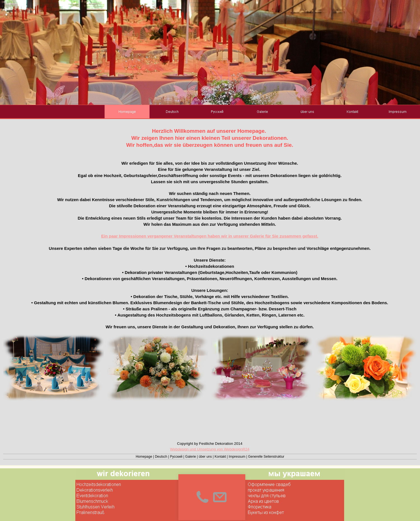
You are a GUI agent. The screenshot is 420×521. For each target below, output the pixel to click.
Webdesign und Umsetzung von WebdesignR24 (210, 449)
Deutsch (161, 457)
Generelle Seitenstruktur (266, 457)
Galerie (191, 457)
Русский (176, 457)
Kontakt (220, 457)
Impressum (237, 457)
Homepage (144, 457)
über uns (205, 457)
